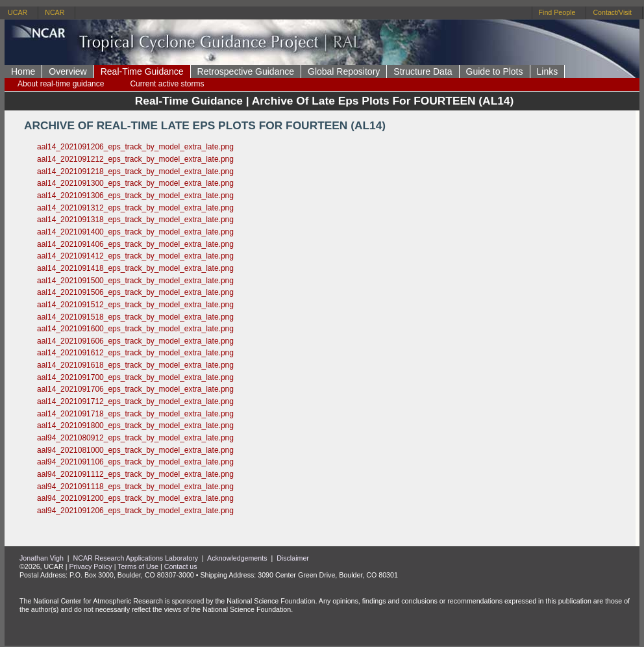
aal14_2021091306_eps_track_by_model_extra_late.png (135, 196)
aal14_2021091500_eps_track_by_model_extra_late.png (135, 281)
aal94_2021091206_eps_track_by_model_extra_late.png (135, 511)
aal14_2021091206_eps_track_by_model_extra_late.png (135, 147)
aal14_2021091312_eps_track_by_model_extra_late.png (135, 208)
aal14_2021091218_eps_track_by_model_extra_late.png (135, 171)
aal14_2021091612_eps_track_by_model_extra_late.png (135, 353)
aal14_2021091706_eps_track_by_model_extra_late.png (135, 389)
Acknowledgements (237, 558)
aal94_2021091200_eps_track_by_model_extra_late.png (135, 498)
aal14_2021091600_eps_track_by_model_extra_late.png (135, 329)
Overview (68, 71)
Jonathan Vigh (42, 558)
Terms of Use (138, 566)
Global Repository (344, 71)
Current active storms (167, 84)
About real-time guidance (61, 84)
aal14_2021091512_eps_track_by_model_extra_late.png (135, 305)
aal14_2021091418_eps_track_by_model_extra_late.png (135, 268)
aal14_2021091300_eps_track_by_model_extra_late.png (135, 183)
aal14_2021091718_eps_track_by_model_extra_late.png (135, 414)
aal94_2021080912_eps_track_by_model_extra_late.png (135, 438)
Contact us (181, 566)
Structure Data (423, 71)
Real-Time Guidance (142, 71)
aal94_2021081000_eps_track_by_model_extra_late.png (135, 450)
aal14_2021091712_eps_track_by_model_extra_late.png (135, 401)
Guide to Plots (495, 71)
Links (548, 71)
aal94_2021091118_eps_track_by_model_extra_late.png (135, 487)
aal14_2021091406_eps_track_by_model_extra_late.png (135, 244)
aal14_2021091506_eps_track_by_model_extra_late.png (135, 292)
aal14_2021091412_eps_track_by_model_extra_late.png (135, 256)
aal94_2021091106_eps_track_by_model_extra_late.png (135, 462)
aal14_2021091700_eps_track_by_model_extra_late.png (135, 377)
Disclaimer (293, 558)
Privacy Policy (90, 566)
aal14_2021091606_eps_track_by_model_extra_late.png (135, 341)
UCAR (18, 12)
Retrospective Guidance (246, 71)
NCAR (55, 12)
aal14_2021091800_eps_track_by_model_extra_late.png (135, 425)
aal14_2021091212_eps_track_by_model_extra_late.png (135, 159)
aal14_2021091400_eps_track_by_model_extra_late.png (135, 232)
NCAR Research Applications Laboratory (136, 558)
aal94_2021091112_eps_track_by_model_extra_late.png (135, 474)
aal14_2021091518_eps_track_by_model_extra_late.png (135, 317)
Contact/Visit (612, 12)
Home (23, 71)
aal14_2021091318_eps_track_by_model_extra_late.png (135, 220)
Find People (557, 12)
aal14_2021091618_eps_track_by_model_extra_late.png (135, 365)
